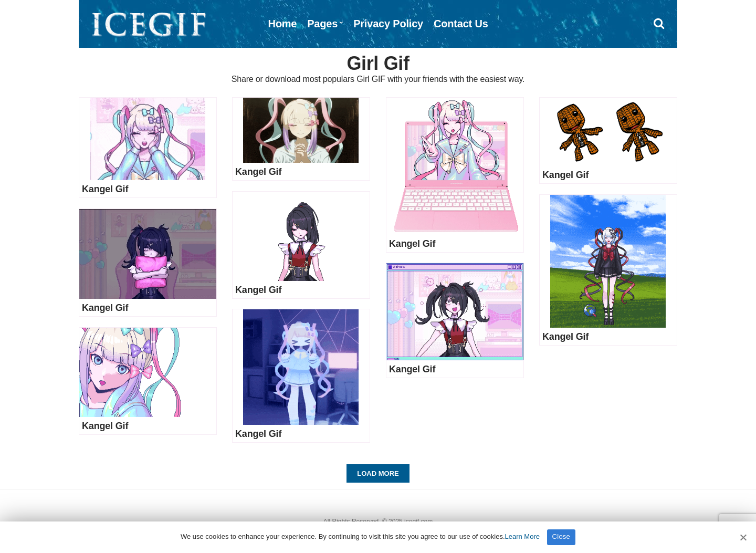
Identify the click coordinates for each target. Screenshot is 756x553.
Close (561, 536)
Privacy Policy (388, 24)
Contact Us (461, 24)
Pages (322, 24)
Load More (378, 473)
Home (282, 24)
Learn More (522, 536)
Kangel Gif (105, 189)
